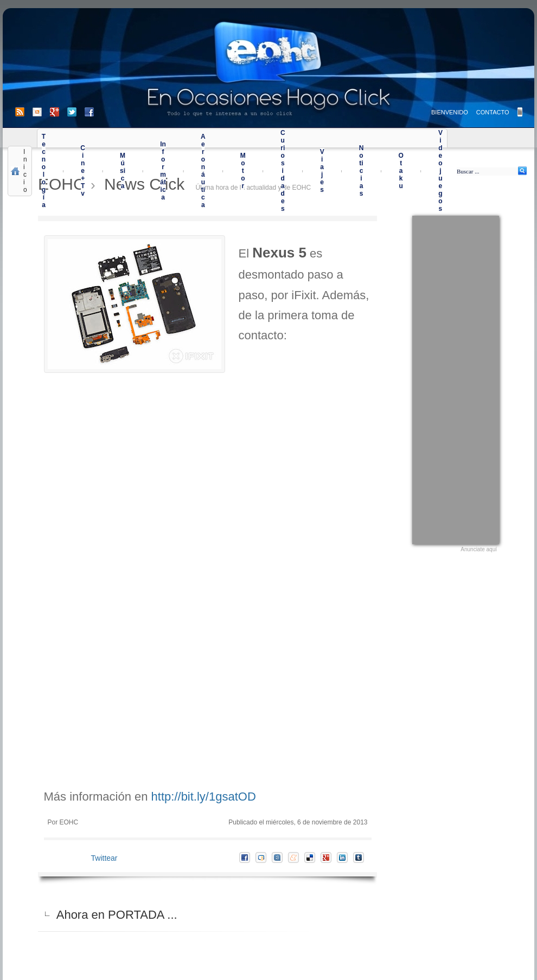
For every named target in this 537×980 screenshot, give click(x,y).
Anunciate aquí (479, 549)
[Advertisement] (456, 378)
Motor (243, 171)
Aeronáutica (203, 171)
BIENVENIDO (450, 112)
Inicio (25, 171)
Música (123, 171)
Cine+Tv (83, 171)
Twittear (104, 858)
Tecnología (44, 171)
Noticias (362, 171)
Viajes (322, 171)
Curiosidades (283, 171)
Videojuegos (440, 171)
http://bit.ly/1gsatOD (204, 797)
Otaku (401, 171)
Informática (163, 171)
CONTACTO (493, 112)
